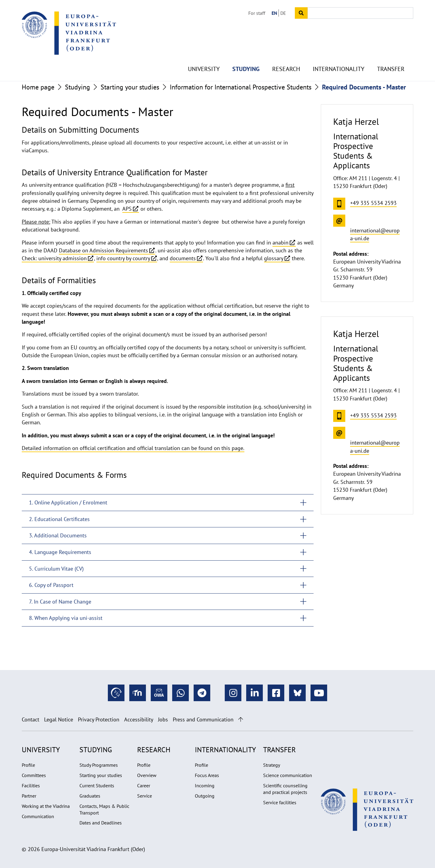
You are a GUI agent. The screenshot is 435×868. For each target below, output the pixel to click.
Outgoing (205, 796)
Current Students (97, 785)
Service (145, 796)
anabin (280, 243)
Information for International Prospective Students (241, 87)
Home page (38, 87)
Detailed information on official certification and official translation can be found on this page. (133, 448)
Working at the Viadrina (46, 806)
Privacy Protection (99, 719)
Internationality (338, 54)
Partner (29, 796)
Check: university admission (54, 258)
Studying (246, 54)
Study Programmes (99, 765)
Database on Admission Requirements (103, 250)
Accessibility (139, 719)
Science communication (288, 775)
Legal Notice (59, 719)
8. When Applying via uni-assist (66, 618)
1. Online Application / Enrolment (68, 502)
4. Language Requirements (60, 552)
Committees (34, 775)
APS (127, 209)
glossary (274, 258)
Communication (38, 816)
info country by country (123, 258)
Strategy (272, 765)
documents (183, 258)
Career (144, 785)
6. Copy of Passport (51, 585)
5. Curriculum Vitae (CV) (56, 569)
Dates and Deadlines (101, 823)
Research (286, 54)
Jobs (163, 719)
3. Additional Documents (58, 535)
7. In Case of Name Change (60, 602)
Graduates (90, 796)
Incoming (205, 785)
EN (274, 13)
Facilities (31, 785)
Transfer (391, 54)
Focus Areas (207, 775)
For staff (257, 13)
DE (283, 13)
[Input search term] (360, 13)
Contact (31, 719)
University (204, 54)
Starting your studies (130, 87)
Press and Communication (203, 719)
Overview (147, 775)
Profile (28, 765)
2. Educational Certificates (59, 519)
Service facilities (280, 802)
